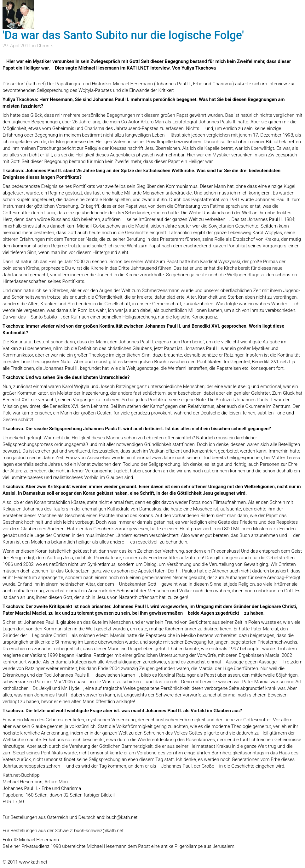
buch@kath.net (122, 817)
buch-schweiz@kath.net (99, 831)
